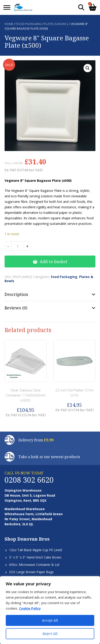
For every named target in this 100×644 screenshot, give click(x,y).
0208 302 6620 (29, 480)
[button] (88, 68)
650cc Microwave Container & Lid (34, 565)
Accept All (50, 620)
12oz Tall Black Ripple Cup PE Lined (36, 550)
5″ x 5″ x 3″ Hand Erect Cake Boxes (35, 557)
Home (9, 24)
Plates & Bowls (56, 24)
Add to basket (54, 261)
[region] (50, 610)
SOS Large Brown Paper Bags (31, 572)
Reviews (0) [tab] (16, 308)
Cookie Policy (30, 608)
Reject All (50, 634)
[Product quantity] (18, 246)
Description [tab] (16, 294)
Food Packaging (29, 24)
